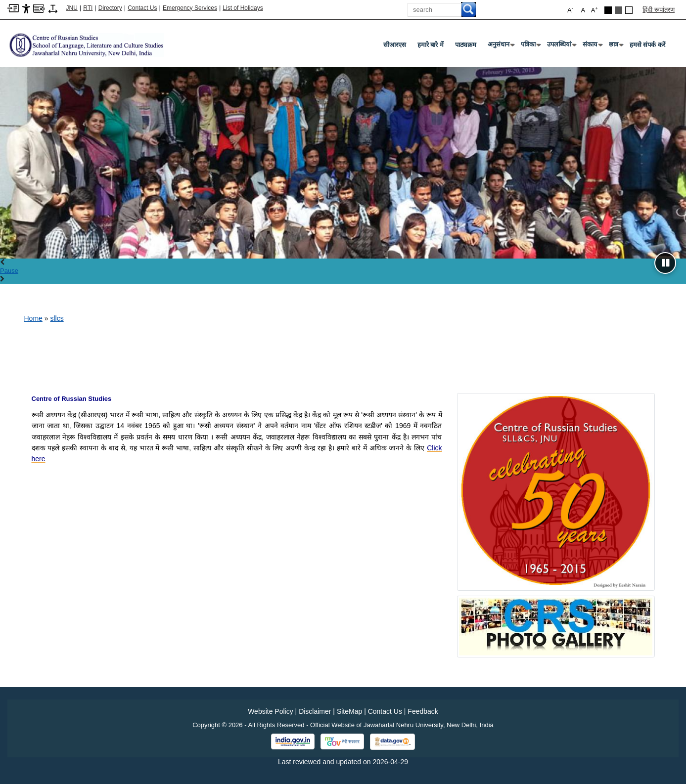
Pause (9, 271)
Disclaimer (315, 711)
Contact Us (142, 8)
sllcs (57, 318)
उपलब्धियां (561, 46)
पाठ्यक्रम (466, 45)
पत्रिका (530, 46)
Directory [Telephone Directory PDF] (110, 8)
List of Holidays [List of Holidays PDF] (243, 8)
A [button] (595, 10)
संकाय (592, 46)
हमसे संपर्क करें (647, 45)
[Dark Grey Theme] (618, 10)
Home (33, 318)
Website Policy (271, 711)
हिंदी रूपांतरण (659, 10)
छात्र (616, 46)
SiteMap (349, 711)
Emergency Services (190, 8)
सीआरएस (395, 45)
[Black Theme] (608, 10)
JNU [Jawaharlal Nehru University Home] (72, 8)
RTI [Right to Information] (88, 8)
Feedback (423, 711)
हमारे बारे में (431, 45)
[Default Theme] (629, 10)
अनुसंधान (501, 46)
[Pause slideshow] (665, 263)
